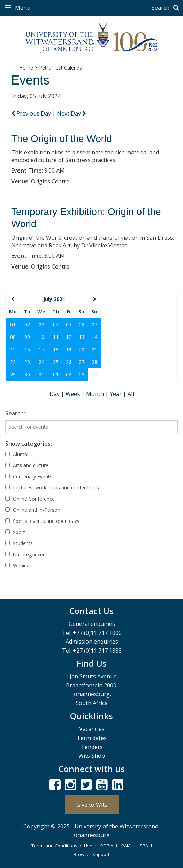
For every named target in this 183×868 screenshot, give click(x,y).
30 (27, 375)
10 (41, 337)
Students (19, 543)
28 (94, 362)
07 (94, 324)
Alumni (17, 454)
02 (27, 324)
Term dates (92, 738)
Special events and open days (42, 521)
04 (56, 324)
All (131, 394)
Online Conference (30, 499)
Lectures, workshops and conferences (52, 488)
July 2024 (54, 299)
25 (56, 362)
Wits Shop (92, 756)
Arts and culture (27, 465)
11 (56, 337)
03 (41, 324)
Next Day (71, 113)
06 (82, 324)
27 (82, 362)
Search (166, 8)
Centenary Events (29, 476)
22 (13, 362)
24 (41, 362)
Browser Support (91, 854)
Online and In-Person (33, 510)
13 (82, 337)
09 (27, 337)
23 (27, 362)
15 (13, 349)
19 (69, 349)
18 (56, 349)
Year (116, 394)
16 (27, 349)
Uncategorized (25, 554)
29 (13, 375)
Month (96, 394)
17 (41, 349)
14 (94, 337)
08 (13, 337)
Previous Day (32, 113)
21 (94, 349)
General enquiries (92, 624)
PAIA (126, 846)
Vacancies (92, 729)
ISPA (143, 846)
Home (26, 68)
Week (74, 394)
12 (69, 337)
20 (82, 349)
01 (13, 324)
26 (69, 362)
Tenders (92, 747)
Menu (22, 8)
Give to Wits (92, 805)
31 (41, 375)
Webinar (18, 566)
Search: (15, 413)
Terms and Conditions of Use (62, 846)
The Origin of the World (62, 139)
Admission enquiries (92, 642)
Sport (15, 532)
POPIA (107, 846)
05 (69, 324)
